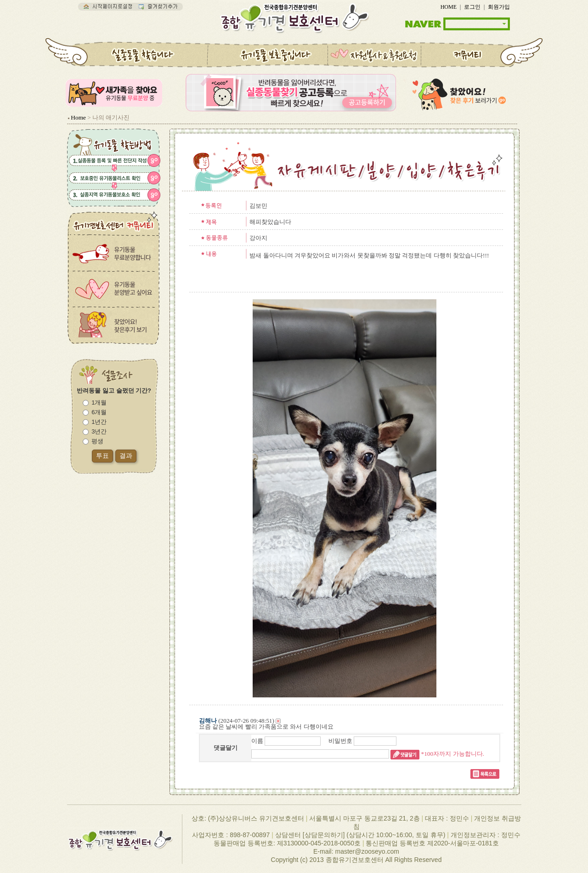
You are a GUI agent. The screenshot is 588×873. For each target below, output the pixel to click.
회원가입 (499, 7)
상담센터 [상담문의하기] (310, 835)
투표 (102, 456)
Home (78, 117)
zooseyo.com (380, 851)
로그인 (472, 7)
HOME (449, 7)
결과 (126, 456)
